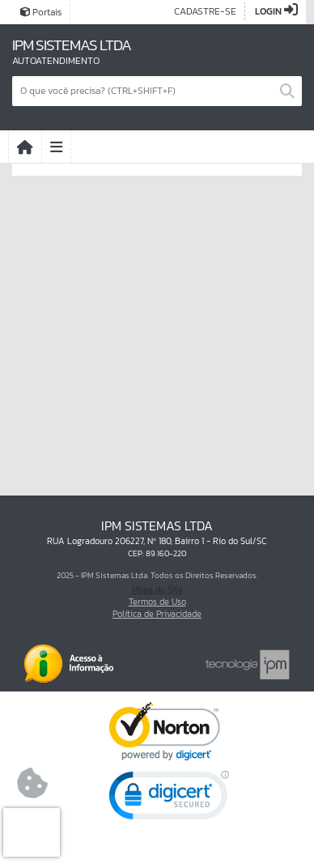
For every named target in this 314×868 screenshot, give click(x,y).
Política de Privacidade (157, 614)
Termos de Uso (157, 602)
